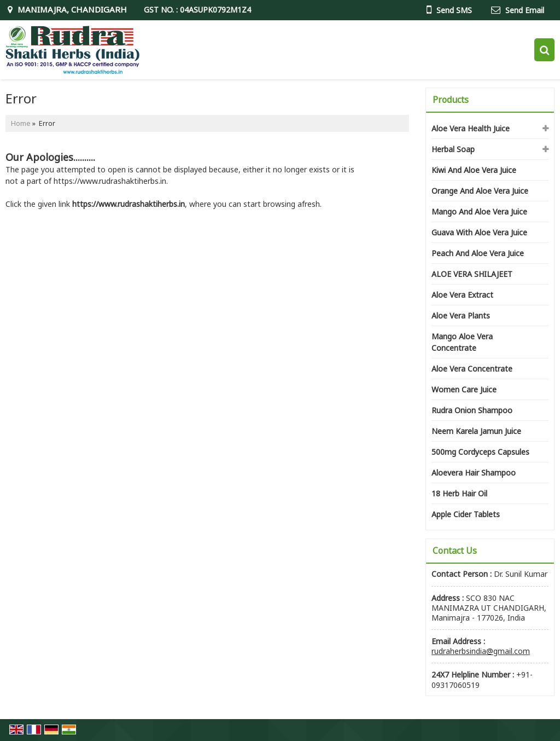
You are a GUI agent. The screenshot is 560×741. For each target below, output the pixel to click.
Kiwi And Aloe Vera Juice (474, 170)
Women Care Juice (464, 389)
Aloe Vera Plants (461, 315)
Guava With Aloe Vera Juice (479, 232)
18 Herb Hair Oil (459, 493)
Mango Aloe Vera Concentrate (462, 342)
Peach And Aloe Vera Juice (478, 253)
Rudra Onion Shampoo (472, 410)
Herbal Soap (453, 149)
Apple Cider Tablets (466, 514)
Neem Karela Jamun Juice (476, 431)
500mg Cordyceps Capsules (480, 452)
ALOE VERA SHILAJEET (472, 274)
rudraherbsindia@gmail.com (481, 651)
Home (21, 123)
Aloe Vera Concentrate (472, 369)
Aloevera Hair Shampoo (474, 473)
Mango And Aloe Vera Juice (479, 212)
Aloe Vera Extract (462, 295)
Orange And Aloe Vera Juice (480, 191)
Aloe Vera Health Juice (471, 128)
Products (451, 100)
